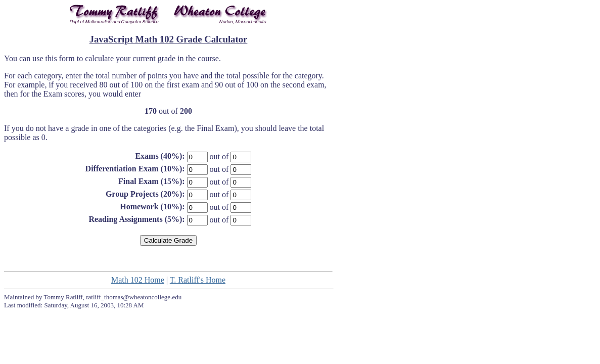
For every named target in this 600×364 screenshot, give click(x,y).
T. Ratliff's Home (198, 280)
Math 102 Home (138, 280)
